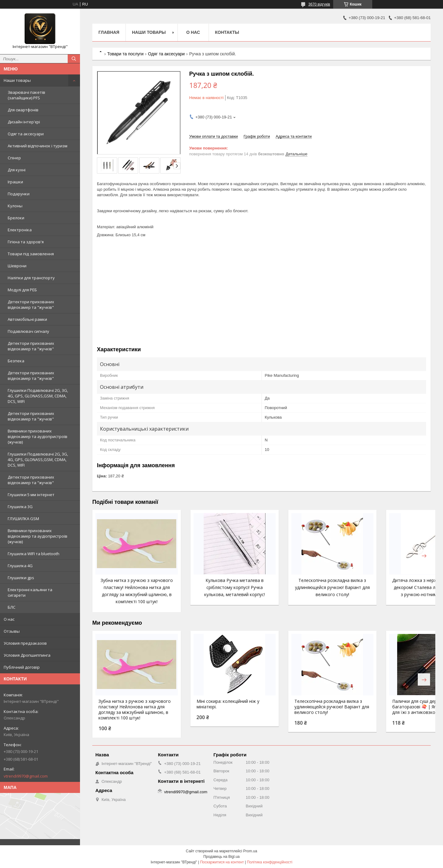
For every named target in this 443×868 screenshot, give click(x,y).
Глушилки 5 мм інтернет (31, 495)
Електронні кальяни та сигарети (30, 592)
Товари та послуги (125, 54)
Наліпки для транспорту (31, 278)
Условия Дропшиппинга (27, 655)
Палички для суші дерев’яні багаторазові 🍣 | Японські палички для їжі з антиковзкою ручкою (392, 717)
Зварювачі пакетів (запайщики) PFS (26, 95)
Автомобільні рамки (27, 319)
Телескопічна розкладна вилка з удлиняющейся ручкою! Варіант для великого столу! (305, 587)
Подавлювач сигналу (28, 331)
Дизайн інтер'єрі (24, 122)
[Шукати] (74, 59)
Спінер (14, 158)
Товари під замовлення (31, 254)
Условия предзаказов (25, 643)
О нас (9, 619)
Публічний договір (22, 667)
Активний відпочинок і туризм (38, 146)
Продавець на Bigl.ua (221, 857)
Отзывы (12, 631)
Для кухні (17, 170)
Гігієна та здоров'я (26, 242)
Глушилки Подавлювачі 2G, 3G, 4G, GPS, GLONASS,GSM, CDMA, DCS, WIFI (38, 396)
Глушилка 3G (20, 507)
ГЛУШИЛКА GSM (23, 519)
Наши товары (17, 80)
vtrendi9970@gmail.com (26, 776)
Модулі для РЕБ (22, 290)
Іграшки (15, 182)
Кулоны (15, 206)
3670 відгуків (319, 4)
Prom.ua (250, 851)
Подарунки (19, 194)
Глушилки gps (21, 578)
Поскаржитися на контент (222, 862)
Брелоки (16, 218)
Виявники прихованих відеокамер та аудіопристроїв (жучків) (38, 436)
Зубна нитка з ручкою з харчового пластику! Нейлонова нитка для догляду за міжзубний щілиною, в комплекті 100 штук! (131, 594)
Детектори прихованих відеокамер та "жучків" (31, 305)
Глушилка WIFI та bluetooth (34, 554)
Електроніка (20, 230)
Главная (109, 32)
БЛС (12, 607)
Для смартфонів (23, 110)
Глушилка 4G (20, 566)
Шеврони (17, 266)
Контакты (227, 32)
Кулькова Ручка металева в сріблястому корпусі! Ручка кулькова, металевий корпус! (218, 587)
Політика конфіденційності (270, 862)
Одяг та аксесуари (26, 134)
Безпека (16, 361)
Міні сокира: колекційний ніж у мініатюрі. (217, 711)
